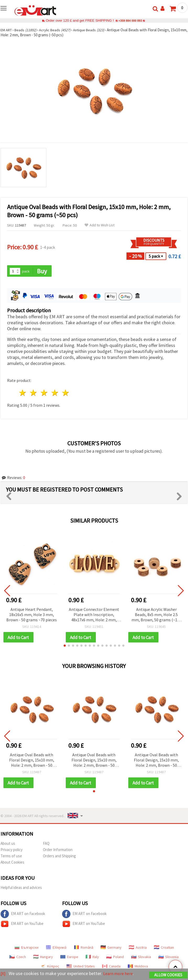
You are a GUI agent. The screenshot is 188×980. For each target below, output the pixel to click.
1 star (23, 393)
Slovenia (168, 958)
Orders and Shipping (59, 857)
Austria (138, 948)
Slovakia (141, 958)
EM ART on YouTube (22, 925)
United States (81, 967)
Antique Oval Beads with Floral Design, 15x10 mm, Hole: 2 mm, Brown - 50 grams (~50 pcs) (32, 761)
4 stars (55, 393)
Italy (92, 958)
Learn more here (120, 974)
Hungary (43, 958)
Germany (111, 948)
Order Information (58, 851)
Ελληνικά (56, 948)
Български (26, 948)
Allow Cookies (168, 975)
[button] (65, 646)
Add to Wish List (99, 225)
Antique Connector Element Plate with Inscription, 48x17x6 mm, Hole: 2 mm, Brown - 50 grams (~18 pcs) (94, 615)
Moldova (138, 967)
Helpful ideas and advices (21, 889)
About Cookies (12, 863)
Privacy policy (12, 851)
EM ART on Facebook (23, 915)
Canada (111, 967)
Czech (18, 958)
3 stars (44, 393)
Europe (69, 958)
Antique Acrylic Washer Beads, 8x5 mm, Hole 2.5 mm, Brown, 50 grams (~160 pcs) (156, 615)
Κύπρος (50, 967)
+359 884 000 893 (130, 20)
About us (8, 844)
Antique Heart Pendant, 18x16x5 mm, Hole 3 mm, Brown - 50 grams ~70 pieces (32, 615)
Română (84, 948)
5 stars (66, 393)
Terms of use (11, 857)
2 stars (34, 393)
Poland (115, 958)
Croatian (164, 948)
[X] (3, 974)
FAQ (46, 844)
